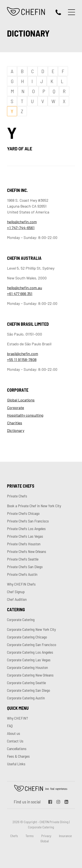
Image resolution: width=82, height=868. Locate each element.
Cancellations (17, 749)
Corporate (16, 408)
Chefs (14, 836)
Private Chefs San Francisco (28, 521)
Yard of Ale (20, 149)
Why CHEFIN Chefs (21, 584)
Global (45, 841)
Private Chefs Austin (22, 574)
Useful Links (16, 764)
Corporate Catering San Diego (29, 690)
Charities (15, 423)
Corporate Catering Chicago (27, 637)
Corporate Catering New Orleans (30, 675)
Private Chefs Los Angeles (26, 529)
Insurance (65, 836)
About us (14, 733)
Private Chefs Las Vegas (25, 536)
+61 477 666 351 (20, 294)
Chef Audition (17, 599)
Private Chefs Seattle (23, 559)
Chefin (41, 788)
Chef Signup (16, 592)
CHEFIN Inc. (26, 11)
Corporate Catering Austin (26, 698)
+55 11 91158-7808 (22, 359)
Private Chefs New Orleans (27, 551)
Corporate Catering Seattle (26, 683)
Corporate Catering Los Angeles (30, 652)
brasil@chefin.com (23, 354)
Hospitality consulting (25, 415)
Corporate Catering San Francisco (32, 645)
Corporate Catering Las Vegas (29, 660)
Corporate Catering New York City (31, 629)
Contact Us (15, 741)
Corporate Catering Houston (27, 667)
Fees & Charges (18, 756)
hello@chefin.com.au (24, 288)
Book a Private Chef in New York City (34, 506)
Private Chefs (17, 496)
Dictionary (16, 430)
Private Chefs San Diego (25, 567)
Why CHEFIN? (17, 718)
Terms (30, 836)
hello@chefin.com (22, 222)
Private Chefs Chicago (23, 513)
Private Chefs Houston (24, 544)
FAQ (10, 726)
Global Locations (21, 400)
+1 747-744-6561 (21, 228)
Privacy (46, 836)
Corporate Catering (21, 620)
